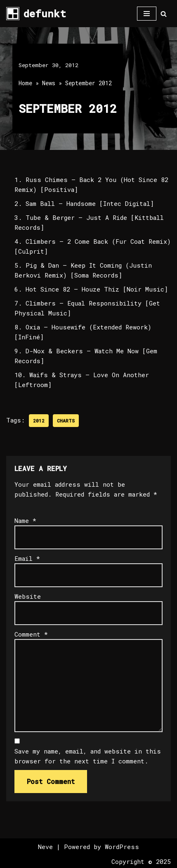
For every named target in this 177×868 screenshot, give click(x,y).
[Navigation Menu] (147, 14)
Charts (66, 421)
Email (27, 558)
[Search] (164, 14)
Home (25, 83)
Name (25, 520)
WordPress (122, 847)
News (49, 83)
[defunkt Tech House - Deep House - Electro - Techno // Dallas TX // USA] (36, 14)
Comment (31, 634)
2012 (39, 421)
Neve (45, 847)
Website (28, 596)
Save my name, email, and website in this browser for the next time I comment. (88, 756)
